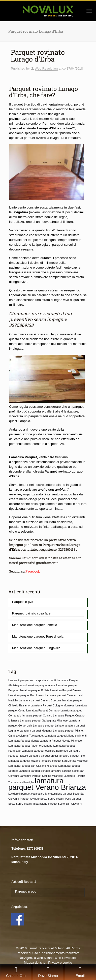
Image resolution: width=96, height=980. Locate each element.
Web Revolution (46, 68)
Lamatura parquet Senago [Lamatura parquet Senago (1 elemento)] (34, 771)
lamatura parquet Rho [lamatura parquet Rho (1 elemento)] (72, 756)
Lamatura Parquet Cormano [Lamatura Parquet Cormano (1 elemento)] (43, 710)
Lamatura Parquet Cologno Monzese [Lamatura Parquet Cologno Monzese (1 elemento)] (52, 705)
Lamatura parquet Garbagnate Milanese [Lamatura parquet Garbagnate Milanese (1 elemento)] (44, 720)
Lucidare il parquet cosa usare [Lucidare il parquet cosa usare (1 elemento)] (26, 794)
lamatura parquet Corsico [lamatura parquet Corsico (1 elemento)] (37, 715)
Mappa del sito (35, 963)
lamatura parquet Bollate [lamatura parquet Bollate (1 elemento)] (35, 690)
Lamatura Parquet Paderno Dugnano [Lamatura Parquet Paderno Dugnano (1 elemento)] (30, 746)
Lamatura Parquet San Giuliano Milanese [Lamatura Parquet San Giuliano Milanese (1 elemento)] (33, 766)
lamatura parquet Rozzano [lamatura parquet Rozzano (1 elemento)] (24, 761)
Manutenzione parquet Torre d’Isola (38, 636)
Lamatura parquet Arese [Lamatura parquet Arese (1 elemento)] (41, 685)
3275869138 (21, 325)
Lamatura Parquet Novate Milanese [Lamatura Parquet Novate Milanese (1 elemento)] (61, 741)
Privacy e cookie (60, 963)
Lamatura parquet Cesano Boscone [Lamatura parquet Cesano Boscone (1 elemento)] (40, 700)
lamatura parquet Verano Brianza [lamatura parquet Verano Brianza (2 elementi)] (47, 784)
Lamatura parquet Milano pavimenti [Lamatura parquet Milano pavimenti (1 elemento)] (65, 736)
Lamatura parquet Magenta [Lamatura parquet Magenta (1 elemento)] (36, 731)
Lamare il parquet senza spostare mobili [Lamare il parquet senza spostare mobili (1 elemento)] (32, 680)
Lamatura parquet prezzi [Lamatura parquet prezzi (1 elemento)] (43, 756)
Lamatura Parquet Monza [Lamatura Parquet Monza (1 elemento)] (23, 741)
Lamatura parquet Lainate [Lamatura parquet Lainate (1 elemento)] (48, 726)
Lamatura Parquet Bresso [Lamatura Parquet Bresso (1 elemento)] (66, 690)
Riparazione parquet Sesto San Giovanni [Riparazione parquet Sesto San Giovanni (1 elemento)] (57, 804)
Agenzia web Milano (39, 958)
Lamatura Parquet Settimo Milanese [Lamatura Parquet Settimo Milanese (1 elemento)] (41, 776)
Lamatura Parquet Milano (46, 948)
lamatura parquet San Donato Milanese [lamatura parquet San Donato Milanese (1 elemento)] (64, 761)
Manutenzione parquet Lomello (35, 625)
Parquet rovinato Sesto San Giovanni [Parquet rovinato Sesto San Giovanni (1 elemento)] (42, 799)
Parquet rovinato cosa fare (31, 613)
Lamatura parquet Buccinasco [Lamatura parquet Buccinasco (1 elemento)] (26, 695)
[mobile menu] (89, 11)
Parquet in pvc (23, 602)
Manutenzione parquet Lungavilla (36, 648)
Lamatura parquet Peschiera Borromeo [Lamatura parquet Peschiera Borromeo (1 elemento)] (45, 751)
